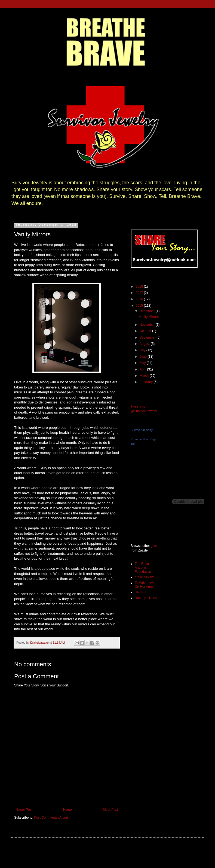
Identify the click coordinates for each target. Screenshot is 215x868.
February (147, 382)
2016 (140, 299)
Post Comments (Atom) (51, 818)
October (146, 331)
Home (67, 810)
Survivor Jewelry (142, 430)
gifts (154, 546)
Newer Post (24, 810)
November (148, 325)
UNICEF (141, 592)
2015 (140, 306)
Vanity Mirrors (149, 317)
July (143, 350)
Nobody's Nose (146, 598)
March (145, 376)
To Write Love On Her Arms (145, 585)
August (145, 344)
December (148, 311)
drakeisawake (145, 577)
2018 (140, 287)
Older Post (110, 810)
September (148, 337)
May (143, 363)
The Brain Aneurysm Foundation (143, 568)
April (143, 369)
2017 (140, 293)
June (144, 357)
